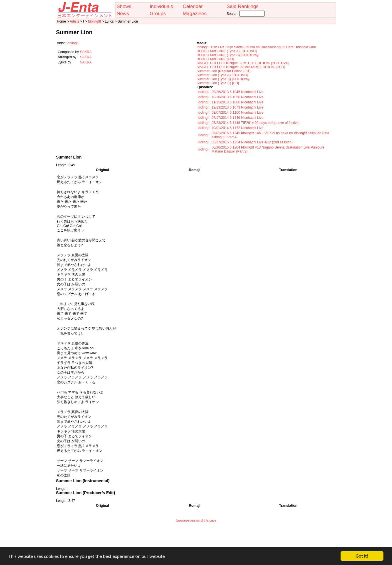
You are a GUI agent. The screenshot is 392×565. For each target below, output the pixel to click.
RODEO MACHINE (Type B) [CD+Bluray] (228, 55)
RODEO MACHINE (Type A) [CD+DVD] (227, 51)
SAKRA (86, 52)
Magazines (195, 13)
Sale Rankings (243, 6)
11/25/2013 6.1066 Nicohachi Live (237, 102)
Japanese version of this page (196, 520)
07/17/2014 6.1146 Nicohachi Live (237, 118)
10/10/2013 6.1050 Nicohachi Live (237, 97)
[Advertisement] (196, 538)
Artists (74, 21)
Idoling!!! (94, 21)
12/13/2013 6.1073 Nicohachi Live (237, 107)
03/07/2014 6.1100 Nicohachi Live (237, 113)
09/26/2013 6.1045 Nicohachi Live (237, 92)
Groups (158, 13)
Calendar (193, 6)
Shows (124, 6)
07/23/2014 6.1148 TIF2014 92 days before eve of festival (255, 123)
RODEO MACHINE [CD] (215, 59)
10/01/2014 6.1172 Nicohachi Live (237, 128)
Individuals (161, 6)
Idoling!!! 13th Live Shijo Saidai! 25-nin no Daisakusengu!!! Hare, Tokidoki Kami (257, 47)
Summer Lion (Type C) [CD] (218, 83)
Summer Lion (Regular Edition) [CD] (224, 71)
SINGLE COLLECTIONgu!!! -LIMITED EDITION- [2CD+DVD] (243, 63)
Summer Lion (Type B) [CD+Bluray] (223, 79)
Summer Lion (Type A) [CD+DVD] (222, 75)
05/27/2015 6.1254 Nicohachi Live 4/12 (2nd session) (252, 142)
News (123, 13)
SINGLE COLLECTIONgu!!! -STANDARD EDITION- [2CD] (241, 67)
